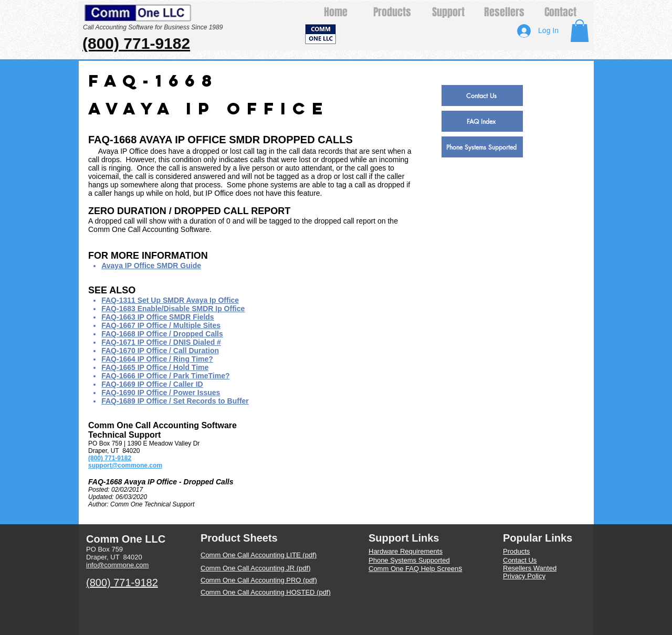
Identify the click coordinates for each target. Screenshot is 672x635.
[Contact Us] (482, 96)
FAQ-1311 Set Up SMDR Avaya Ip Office (170, 300)
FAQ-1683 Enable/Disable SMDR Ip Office (173, 309)
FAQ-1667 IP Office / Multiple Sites (161, 325)
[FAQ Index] (482, 121)
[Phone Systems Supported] (482, 147)
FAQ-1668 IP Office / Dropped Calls (162, 334)
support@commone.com (125, 465)
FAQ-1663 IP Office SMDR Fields (157, 317)
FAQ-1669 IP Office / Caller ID (152, 384)
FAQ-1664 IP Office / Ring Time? (157, 359)
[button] (580, 31)
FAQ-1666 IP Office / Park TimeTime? (165, 376)
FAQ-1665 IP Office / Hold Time (155, 367)
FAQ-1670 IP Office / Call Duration (160, 351)
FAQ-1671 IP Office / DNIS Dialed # (161, 342)
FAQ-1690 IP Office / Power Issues (161, 393)
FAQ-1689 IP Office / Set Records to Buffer (175, 401)
